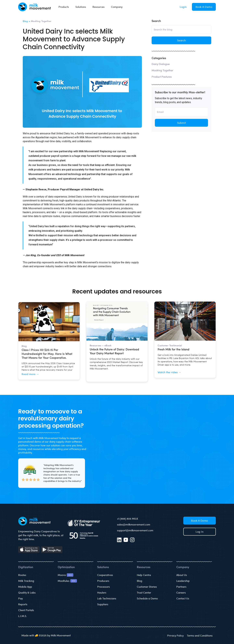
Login (183, 7)
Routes (22, 575)
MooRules (64, 581)
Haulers (102, 592)
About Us (182, 575)
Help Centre (144, 575)
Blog (140, 581)
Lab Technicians (107, 598)
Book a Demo (204, 7)
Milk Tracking (26, 581)
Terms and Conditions (200, 635)
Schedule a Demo (147, 598)
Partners (181, 587)
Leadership (183, 581)
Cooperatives (105, 575)
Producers (103, 581)
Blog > (27, 21)
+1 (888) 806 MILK (127, 519)
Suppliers (103, 604)
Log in (200, 532)
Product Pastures (162, 77)
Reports (23, 604)
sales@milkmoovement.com (134, 524)
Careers (181, 592)
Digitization (26, 567)
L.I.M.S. (23, 616)
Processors (104, 587)
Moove (62, 575)
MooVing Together (162, 70)
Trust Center (144, 592)
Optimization (66, 567)
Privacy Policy (175, 635)
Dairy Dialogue (161, 64)
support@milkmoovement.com (135, 530)
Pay (20, 598)
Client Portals (26, 610)
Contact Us (183, 598)
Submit (182, 123)
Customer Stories (147, 587)
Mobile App (25, 587)
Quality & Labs (27, 592)
